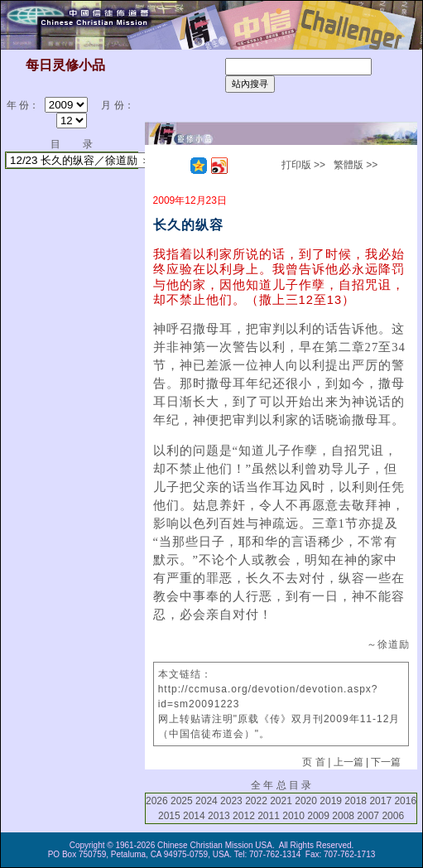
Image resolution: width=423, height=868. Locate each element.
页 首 (313, 762)
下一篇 (386, 762)
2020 (306, 801)
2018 (356, 801)
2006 (393, 816)
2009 (318, 816)
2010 (293, 816)
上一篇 (348, 762)
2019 (331, 801)
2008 (343, 816)
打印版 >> (303, 165)
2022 (256, 801)
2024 (207, 801)
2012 (244, 816)
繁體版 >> (356, 165)
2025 (182, 801)
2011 (269, 816)
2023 (231, 801)
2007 (368, 816)
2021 (281, 801)
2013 (219, 816)
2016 (405, 801)
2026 (157, 801)
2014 (194, 816)
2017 (380, 801)
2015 (169, 816)
